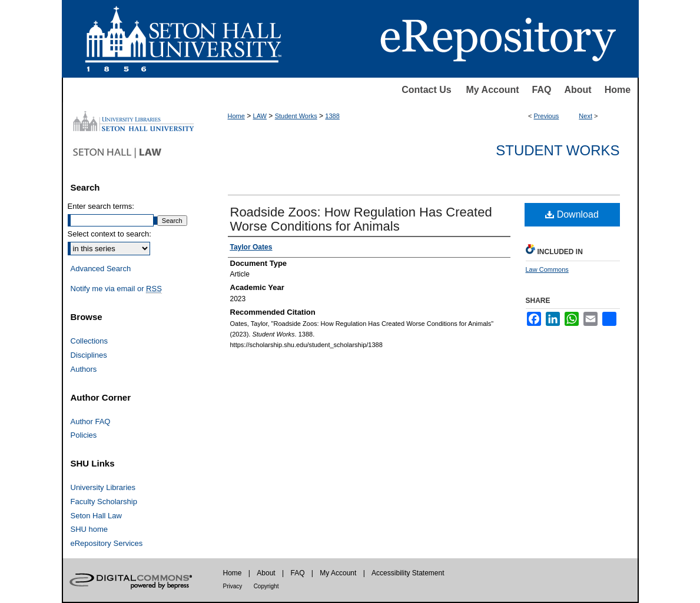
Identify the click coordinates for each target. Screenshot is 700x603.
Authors (84, 369)
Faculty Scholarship (104, 502)
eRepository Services (107, 543)
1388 (332, 116)
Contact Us (426, 90)
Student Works (296, 116)
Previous (547, 116)
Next (585, 116)
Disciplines (89, 355)
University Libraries (103, 487)
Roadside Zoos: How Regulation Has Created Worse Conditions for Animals (361, 219)
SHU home (89, 529)
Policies (84, 435)
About (578, 90)
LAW (260, 116)
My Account (493, 90)
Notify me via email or (116, 289)
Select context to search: (110, 234)
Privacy (233, 586)
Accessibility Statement (408, 573)
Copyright (266, 586)
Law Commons (547, 269)
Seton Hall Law (96, 516)
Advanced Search (101, 269)
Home (618, 90)
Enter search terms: (101, 206)
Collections (89, 341)
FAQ (542, 90)
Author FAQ (91, 422)
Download (572, 214)
